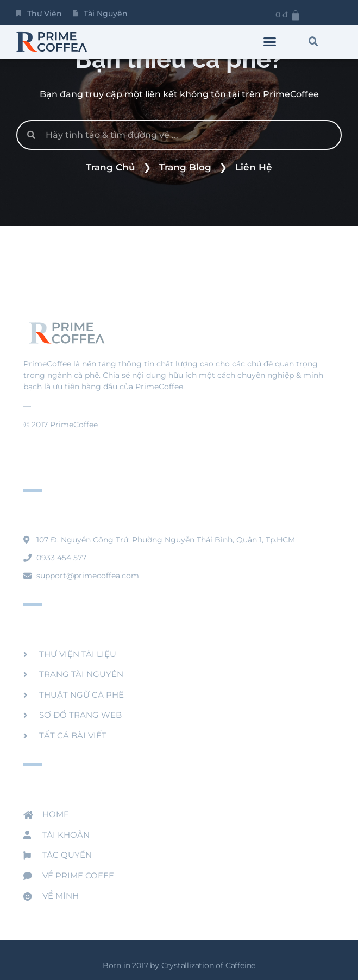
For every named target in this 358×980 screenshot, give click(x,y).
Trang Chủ (111, 167)
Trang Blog (185, 167)
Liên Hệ (254, 167)
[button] (270, 42)
